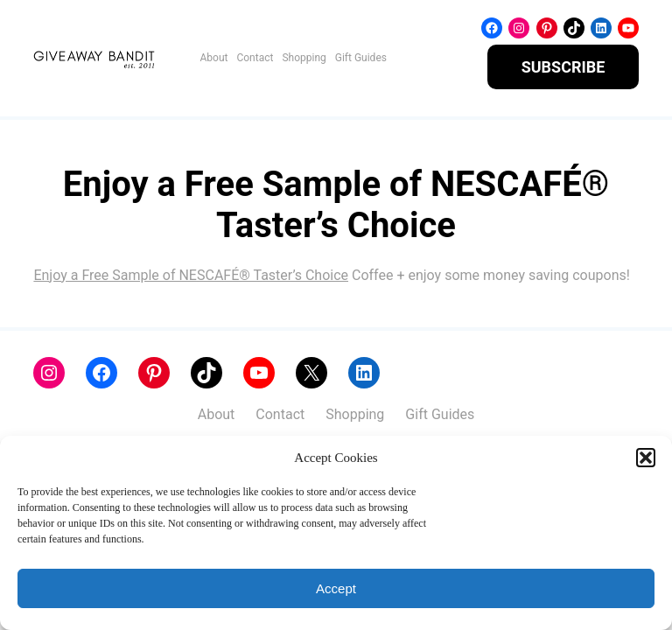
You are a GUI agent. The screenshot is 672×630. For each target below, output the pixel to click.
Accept (336, 588)
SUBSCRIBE (563, 67)
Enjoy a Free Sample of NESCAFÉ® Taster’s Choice (191, 275)
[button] (646, 458)
